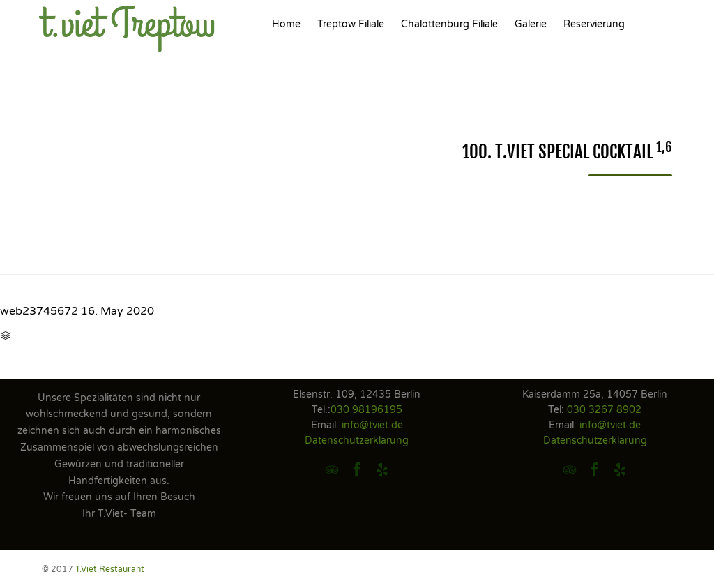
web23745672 (39, 311)
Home (286, 24)
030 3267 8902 (604, 410)
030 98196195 (366, 410)
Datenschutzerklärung (357, 440)
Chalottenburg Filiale (449, 24)
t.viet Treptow (129, 24)
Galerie (531, 24)
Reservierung (594, 24)
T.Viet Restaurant (110, 569)
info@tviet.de (372, 425)
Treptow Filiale (351, 24)
